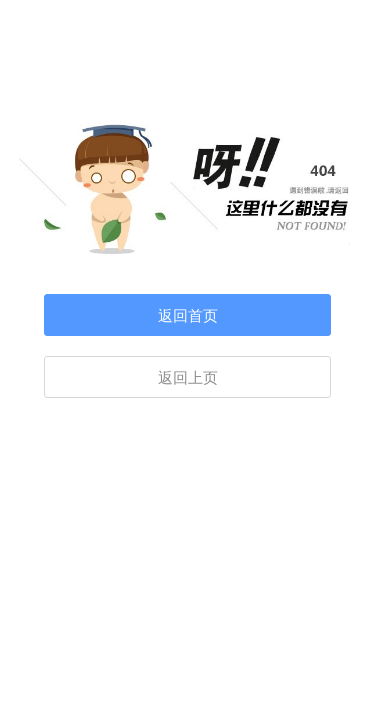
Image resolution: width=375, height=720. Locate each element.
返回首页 (188, 316)
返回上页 (188, 378)
